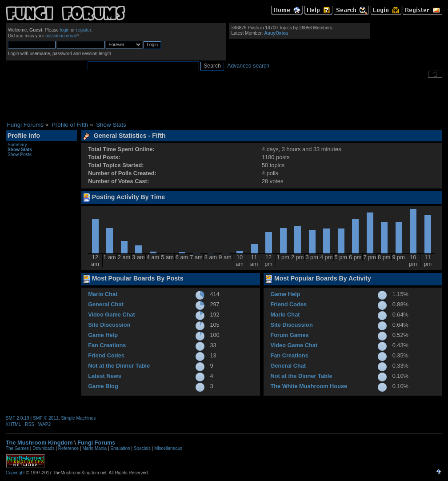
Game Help (103, 335)
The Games (17, 448)
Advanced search (248, 66)
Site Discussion (109, 325)
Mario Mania (94, 448)
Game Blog (103, 386)
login (65, 30)
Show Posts (20, 154)
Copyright (15, 473)
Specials (142, 448)
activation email (61, 36)
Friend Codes (106, 355)
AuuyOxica (276, 33)
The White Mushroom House (309, 386)
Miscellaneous (168, 448)
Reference (68, 448)
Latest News (105, 376)
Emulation (120, 448)
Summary (17, 145)
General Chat (106, 304)
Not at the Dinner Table (119, 366)
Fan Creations (107, 345)
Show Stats (20, 150)
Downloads (43, 448)
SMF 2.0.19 (18, 418)
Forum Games (289, 335)
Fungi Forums (96, 443)
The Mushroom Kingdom (39, 443)
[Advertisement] (224, 100)
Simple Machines (78, 418)
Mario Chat (103, 294)
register (84, 30)
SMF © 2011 (46, 418)
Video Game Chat (112, 315)
